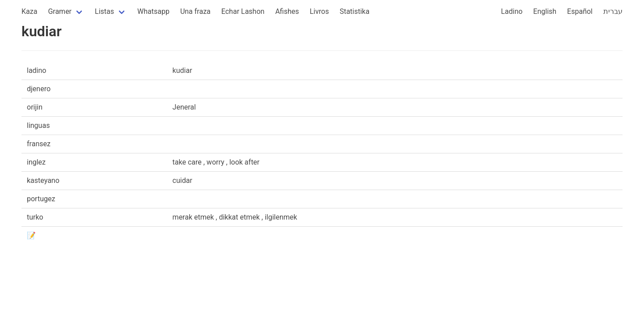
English (545, 11)
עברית (613, 11)
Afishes (287, 11)
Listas (104, 11)
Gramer (60, 11)
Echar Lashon (243, 11)
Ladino (512, 11)
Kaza (29, 11)
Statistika (354, 11)
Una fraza (195, 11)
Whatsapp (153, 11)
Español (580, 11)
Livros (320, 11)
